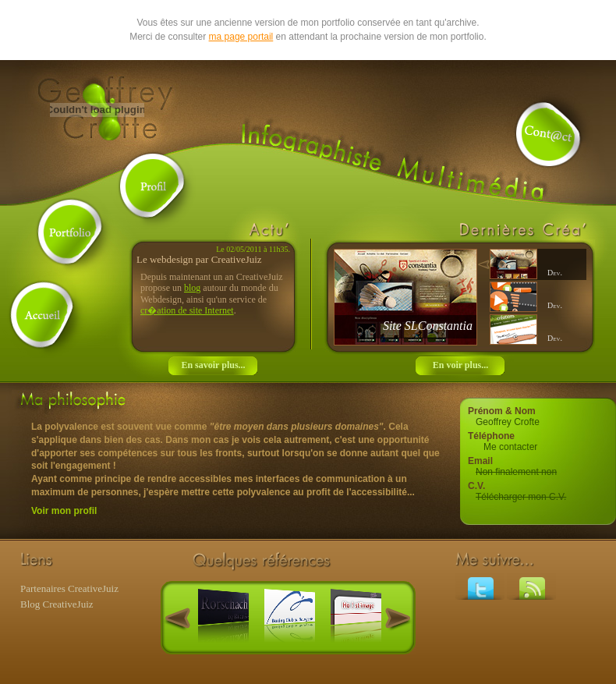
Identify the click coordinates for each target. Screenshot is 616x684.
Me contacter (510, 447)
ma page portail (241, 37)
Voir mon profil (64, 511)
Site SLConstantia (428, 326)
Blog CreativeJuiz (57, 604)
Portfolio (71, 232)
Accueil (44, 314)
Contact (549, 135)
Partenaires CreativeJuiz (69, 588)
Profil (153, 186)
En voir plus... (460, 365)
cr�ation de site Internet (187, 310)
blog (192, 288)
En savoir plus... (213, 365)
